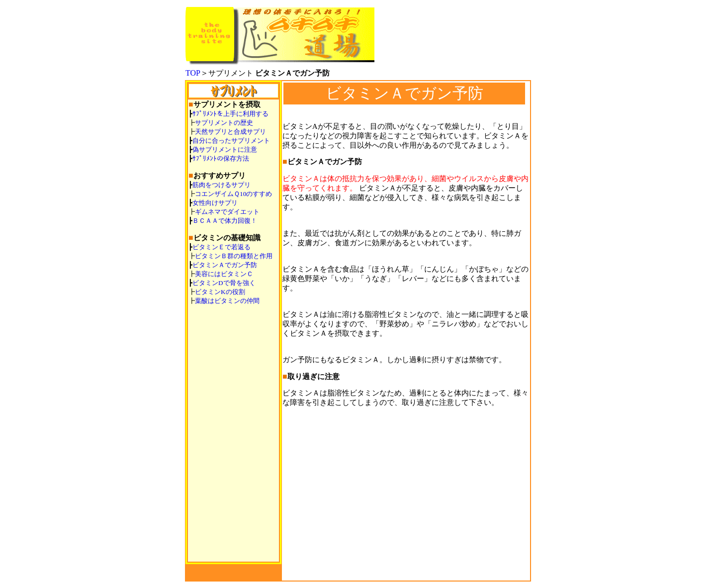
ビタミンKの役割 (220, 292)
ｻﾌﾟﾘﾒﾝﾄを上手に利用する (230, 114)
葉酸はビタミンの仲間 (227, 301)
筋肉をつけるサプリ (222, 185)
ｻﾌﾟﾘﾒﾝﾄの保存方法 (221, 158)
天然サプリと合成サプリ (230, 132)
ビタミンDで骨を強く (224, 283)
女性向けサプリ (215, 203)
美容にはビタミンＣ (224, 274)
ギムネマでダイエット (227, 212)
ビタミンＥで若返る (222, 247)
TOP (193, 73)
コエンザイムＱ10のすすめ (233, 194)
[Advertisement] (406, 501)
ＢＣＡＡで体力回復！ (225, 221)
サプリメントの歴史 (224, 123)
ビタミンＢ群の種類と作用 (234, 256)
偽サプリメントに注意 (225, 149)
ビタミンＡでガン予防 (225, 265)
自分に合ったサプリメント (231, 141)
